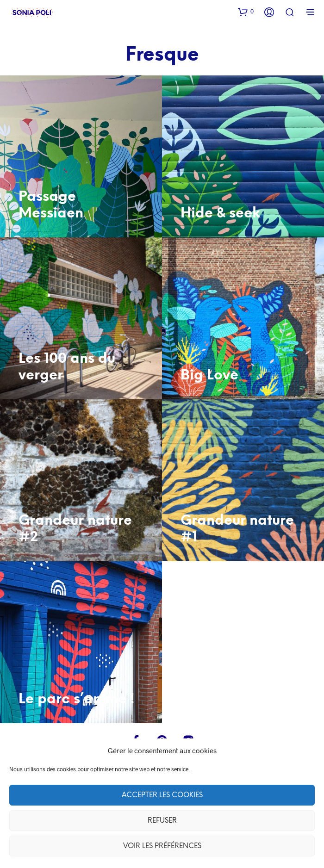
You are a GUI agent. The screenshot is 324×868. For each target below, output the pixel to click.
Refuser (162, 821)
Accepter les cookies (162, 795)
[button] (246, 12)
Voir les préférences (162, 846)
